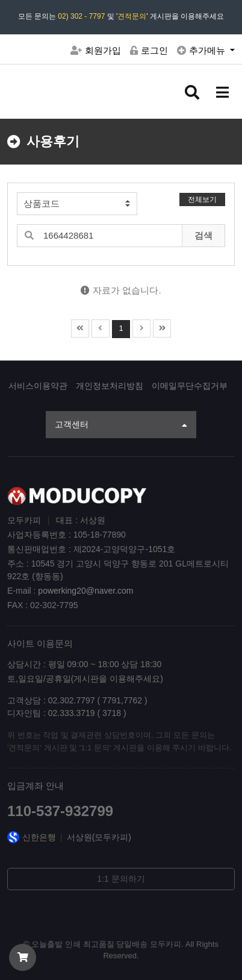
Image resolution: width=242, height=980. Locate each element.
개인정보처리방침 (110, 386)
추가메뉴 (202, 50)
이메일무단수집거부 (190, 386)
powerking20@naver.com (85, 591)
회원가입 (96, 50)
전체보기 (202, 199)
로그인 (149, 50)
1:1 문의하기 (121, 879)
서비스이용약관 (38, 386)
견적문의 (132, 16)
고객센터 (121, 426)
